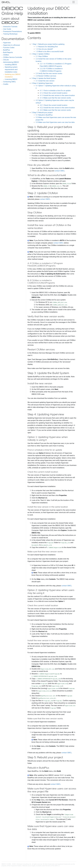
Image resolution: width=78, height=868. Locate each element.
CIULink (6, 60)
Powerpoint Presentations (12, 31)
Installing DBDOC (11, 65)
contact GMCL (60, 171)
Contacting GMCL (10, 82)
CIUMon (6, 55)
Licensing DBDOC (11, 79)
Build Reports (8, 52)
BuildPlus (7, 50)
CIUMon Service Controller (13, 57)
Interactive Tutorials (10, 27)
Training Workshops (10, 34)
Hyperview (7, 43)
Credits (6, 84)
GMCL (6, 2)
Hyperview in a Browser (12, 45)
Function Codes (9, 48)
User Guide (7, 29)
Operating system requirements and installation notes (11, 70)
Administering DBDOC (11, 62)
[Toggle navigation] (74, 2)
